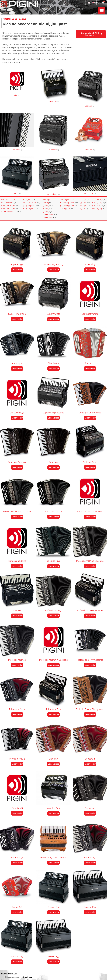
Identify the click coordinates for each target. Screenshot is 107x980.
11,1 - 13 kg (97, 209)
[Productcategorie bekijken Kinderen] (90, 132)
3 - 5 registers (29, 206)
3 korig (46, 206)
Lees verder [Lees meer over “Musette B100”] (53, 813)
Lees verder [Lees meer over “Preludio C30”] (17, 863)
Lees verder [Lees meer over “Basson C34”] (53, 912)
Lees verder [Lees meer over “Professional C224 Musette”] (90, 517)
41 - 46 (83, 206)
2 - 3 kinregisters (67, 203)
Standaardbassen (9, 212)
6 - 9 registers (29, 209)
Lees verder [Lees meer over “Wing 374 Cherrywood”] (90, 418)
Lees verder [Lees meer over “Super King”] (90, 270)
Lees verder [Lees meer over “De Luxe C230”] (90, 467)
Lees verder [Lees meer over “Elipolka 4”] (90, 764)
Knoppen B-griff (8, 206)
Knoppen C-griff (8, 209)
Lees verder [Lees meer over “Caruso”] (17, 616)
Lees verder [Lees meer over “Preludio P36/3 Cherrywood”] (90, 714)
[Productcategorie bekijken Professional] (53, 176)
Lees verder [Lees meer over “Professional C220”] (17, 566)
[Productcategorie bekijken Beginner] (90, 88)
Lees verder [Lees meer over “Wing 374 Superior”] (17, 467)
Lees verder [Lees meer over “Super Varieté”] (53, 319)
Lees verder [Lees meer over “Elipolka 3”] (53, 764)
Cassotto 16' (48, 215)
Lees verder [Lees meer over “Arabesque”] (17, 368)
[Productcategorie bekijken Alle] (17, 83)
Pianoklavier (7, 203)
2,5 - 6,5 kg (97, 200)
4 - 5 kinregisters (67, 206)
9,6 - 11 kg (97, 206)
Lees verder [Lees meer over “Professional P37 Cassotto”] (90, 665)
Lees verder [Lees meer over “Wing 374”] (53, 467)
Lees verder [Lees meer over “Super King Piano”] (17, 319)
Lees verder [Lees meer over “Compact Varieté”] (90, 319)
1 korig (46, 200)
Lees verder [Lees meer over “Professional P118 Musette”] (90, 616)
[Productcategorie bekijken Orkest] (17, 176)
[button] (102, 11)
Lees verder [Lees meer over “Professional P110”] (17, 665)
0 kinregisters (66, 200)
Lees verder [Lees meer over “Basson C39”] (17, 962)
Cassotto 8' (48, 218)
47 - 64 (83, 209)
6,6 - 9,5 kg (97, 203)
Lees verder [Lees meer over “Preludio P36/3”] (17, 764)
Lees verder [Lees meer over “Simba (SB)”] (17, 912)
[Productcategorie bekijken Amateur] (53, 86)
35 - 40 (83, 203)
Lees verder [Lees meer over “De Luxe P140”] (53, 566)
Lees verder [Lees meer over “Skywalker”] (90, 813)
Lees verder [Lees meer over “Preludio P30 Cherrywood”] (53, 863)
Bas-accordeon (8, 200)
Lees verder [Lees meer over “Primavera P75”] (53, 714)
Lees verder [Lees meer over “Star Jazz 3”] (90, 368)
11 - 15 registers (30, 203)
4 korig (46, 209)
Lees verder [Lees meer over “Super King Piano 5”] (53, 270)
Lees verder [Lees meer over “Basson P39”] (53, 962)
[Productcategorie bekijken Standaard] (90, 176)
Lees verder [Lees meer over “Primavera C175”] (17, 714)
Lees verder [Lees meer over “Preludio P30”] (90, 863)
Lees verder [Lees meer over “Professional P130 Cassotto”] (90, 566)
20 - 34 (83, 200)
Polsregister (65, 209)
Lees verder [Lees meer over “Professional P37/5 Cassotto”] (53, 665)
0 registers (28, 200)
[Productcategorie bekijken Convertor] (17, 132)
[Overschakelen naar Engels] (93, 3)
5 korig (46, 212)
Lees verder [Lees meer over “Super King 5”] (17, 270)
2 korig (46, 203)
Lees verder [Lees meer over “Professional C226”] (53, 517)
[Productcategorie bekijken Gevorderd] (53, 132)
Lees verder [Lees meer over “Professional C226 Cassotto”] (17, 517)
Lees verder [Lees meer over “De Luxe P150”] (17, 418)
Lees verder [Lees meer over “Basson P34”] (90, 912)
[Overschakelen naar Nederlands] (89, 3)
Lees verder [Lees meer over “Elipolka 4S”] (17, 813)
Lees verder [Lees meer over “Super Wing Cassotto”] (53, 418)
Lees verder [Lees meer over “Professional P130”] (53, 616)
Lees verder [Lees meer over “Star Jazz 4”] (53, 368)
